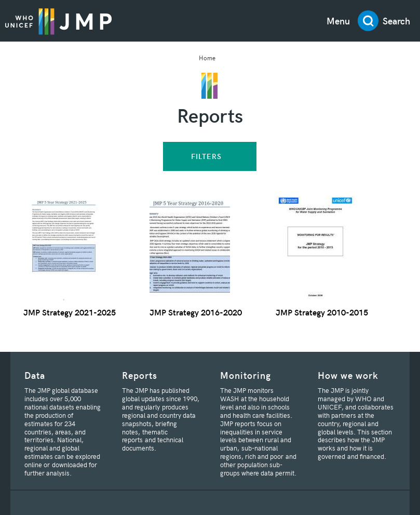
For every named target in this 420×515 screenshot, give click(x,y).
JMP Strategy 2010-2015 (322, 312)
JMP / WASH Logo (58, 21)
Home (207, 57)
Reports (140, 375)
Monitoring (246, 375)
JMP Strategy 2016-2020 (196, 312)
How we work (348, 375)
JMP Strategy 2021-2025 (70, 312)
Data (35, 375)
